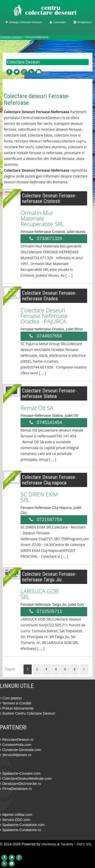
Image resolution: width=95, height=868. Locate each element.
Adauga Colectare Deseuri (24, 22)
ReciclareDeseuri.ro (17, 740)
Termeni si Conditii (16, 703)
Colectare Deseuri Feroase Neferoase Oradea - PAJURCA (44, 316)
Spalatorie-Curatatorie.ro (21, 830)
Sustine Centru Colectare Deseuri (27, 713)
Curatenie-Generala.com (21, 750)
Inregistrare (83, 22)
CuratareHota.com (16, 745)
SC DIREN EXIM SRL (39, 497)
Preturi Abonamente (17, 708)
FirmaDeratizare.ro (16, 789)
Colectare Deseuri (11, 37)
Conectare (58, 22)
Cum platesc (11, 698)
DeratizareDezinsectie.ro (21, 784)
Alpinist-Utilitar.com (16, 815)
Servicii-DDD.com (15, 820)
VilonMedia (49, 844)
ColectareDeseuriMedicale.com (26, 778)
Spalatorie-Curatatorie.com (22, 825)
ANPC (81, 844)
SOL (89, 844)
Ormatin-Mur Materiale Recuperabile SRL (42, 218)
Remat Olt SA (37, 408)
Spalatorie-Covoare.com (20, 773)
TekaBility (67, 844)
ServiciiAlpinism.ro (16, 755)
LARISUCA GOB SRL (40, 594)
